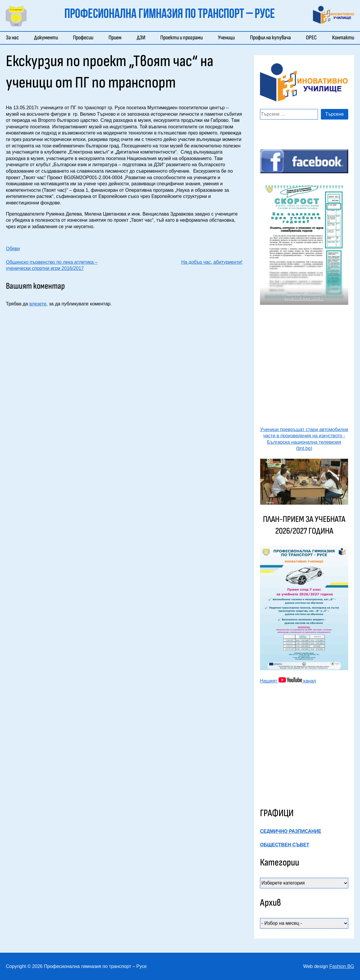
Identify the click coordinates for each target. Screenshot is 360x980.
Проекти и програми (181, 38)
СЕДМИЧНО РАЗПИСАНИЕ (291, 831)
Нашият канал (288, 681)
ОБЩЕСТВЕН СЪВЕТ (285, 845)
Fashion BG (342, 966)
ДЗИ (141, 38)
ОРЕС (311, 38)
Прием (115, 38)
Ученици (226, 38)
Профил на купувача (270, 38)
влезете (38, 304)
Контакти (343, 38)
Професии (83, 38)
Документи (46, 38)
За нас (12, 38)
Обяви (13, 249)
